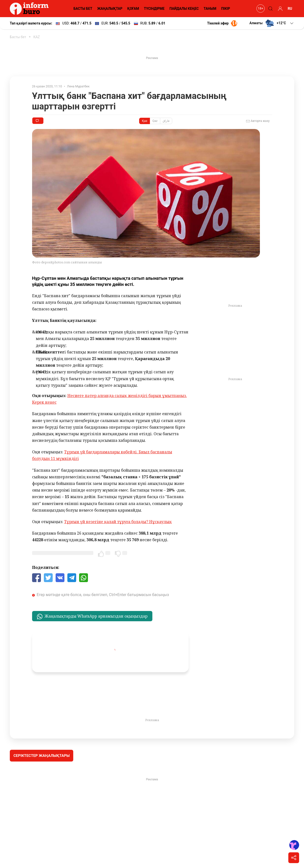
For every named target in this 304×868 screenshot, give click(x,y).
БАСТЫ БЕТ (83, 9)
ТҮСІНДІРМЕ (154, 9)
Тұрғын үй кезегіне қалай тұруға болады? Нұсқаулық (118, 522)
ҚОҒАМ (133, 9)
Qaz (155, 121)
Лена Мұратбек (78, 86)
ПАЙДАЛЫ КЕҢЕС (184, 9)
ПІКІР (226, 9)
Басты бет (18, 37)
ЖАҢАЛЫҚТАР (110, 9)
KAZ (36, 37)
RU (290, 9)
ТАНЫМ (210, 9)
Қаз (144, 121)
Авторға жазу (258, 121)
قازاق (166, 121)
